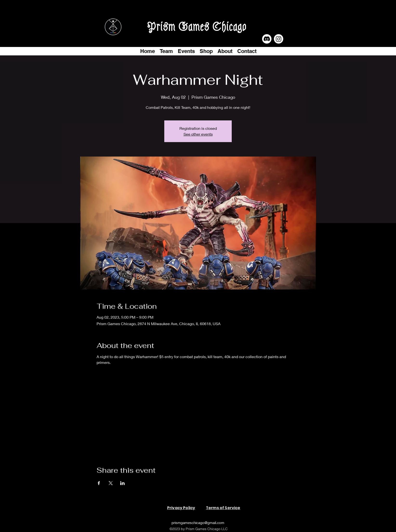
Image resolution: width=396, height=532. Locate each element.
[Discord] (267, 39)
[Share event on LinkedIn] (122, 483)
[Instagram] (279, 39)
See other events (198, 134)
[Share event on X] (111, 483)
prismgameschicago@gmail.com (198, 523)
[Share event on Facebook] (99, 483)
